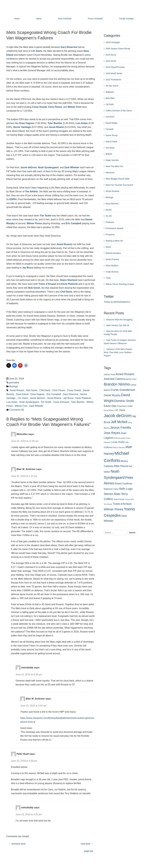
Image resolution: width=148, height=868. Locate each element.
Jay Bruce (28, 268)
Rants (108, 247)
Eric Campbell (74, 223)
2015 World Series (114, 73)
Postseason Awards (115, 228)
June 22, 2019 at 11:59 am (25, 441)
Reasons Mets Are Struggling (119, 320)
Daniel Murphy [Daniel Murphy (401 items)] (112, 395)
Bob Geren (34, 288)
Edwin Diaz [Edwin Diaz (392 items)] (110, 406)
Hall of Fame (111, 142)
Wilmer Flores (34, 223)
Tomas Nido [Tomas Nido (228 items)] (129, 499)
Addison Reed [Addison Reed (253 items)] (109, 375)
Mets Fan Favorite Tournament (119, 185)
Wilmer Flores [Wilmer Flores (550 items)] (114, 509)
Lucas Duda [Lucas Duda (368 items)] (118, 442)
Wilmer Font (74, 107)
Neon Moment (112, 204)
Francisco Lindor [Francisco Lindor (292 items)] (125, 406)
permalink (14, 383)
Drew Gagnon (27, 123)
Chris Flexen (55, 107)
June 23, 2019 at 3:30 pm (24, 761)
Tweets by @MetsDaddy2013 (117, 302)
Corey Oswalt (39, 107)
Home (17, 19)
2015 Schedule (65, 19)
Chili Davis (66, 292)
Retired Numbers (113, 253)
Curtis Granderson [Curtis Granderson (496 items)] (123, 390)
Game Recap (112, 135)
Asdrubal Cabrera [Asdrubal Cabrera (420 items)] (114, 379)
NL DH (109, 216)
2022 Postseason (113, 80)
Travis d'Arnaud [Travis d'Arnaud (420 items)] (122, 504)
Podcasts (110, 222)
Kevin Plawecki (70, 284)
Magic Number (112, 160)
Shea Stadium (112, 266)
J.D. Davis (37, 51)
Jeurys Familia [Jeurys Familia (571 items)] (121, 428)
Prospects (110, 235)
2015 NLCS (111, 55)
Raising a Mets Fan (114, 241)
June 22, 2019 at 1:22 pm (24, 476)
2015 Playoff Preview (115, 67)
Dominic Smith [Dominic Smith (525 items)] (124, 401)
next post (87, 844)
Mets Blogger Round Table (118, 179)
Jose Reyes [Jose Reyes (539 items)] (112, 433)
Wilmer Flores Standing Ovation (120, 284)
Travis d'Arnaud (61, 402)
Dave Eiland (22, 394)
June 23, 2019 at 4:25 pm (29, 814)
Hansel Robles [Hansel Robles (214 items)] (109, 410)
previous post (17, 844)
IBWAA (109, 154)
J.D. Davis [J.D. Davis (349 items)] (120, 410)
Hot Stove (110, 148)
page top (89, 851)
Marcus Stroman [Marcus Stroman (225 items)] (119, 447)
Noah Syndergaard (48, 167)
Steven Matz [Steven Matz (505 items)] (112, 494)
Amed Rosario (64, 244)
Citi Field (110, 104)
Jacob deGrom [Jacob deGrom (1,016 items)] (118, 416)
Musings (13, 386)
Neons (109, 210)
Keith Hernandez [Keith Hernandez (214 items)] (120, 438)
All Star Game (112, 86)
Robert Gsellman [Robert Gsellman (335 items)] (124, 484)
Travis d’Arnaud (47, 284)
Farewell (109, 129)
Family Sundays (126, 19)
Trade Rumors (112, 272)
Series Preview (112, 259)
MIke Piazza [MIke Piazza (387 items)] (121, 466)
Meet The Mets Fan (114, 166)
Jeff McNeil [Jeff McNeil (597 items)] (119, 422)
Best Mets (110, 98)
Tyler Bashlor (55, 123)
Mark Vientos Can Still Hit (118, 325)
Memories (110, 173)
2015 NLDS (111, 61)
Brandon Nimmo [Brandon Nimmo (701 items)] (117, 384)
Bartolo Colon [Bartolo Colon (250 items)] (131, 379)
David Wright (111, 123)
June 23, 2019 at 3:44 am (33, 706)
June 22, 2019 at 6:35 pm (29, 674)
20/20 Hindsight (113, 42)
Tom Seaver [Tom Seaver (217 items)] (108, 504)
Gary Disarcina (71, 394)
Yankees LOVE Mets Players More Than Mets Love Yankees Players (118, 352)
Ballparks (110, 92)
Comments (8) (17, 410)
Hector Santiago (22, 127)
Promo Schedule (95, 19)
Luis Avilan (82, 123)
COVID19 (110, 117)
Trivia (108, 278)
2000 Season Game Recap (118, 49)
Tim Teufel (46, 216)
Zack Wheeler (72, 167)
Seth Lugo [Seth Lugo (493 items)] (126, 489)
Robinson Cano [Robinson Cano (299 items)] (111, 489)
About (39, 19)
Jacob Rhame (56, 127)
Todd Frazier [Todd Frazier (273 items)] (119, 499)
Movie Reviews (112, 191)
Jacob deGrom (29, 167)
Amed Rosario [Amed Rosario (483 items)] (125, 374)
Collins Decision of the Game (119, 111)
